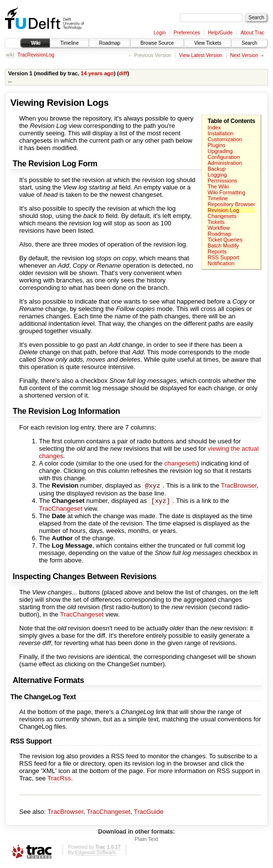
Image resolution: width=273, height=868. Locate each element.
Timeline (69, 43)
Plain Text (146, 841)
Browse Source (157, 43)
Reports (217, 251)
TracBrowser (239, 486)
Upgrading (220, 151)
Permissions (222, 181)
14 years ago (97, 73)
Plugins (216, 145)
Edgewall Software (95, 854)
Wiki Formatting (226, 192)
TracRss (59, 780)
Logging (217, 175)
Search (249, 43)
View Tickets (208, 43)
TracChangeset (61, 511)
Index (214, 127)
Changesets (222, 216)
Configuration (224, 157)
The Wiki (218, 186)
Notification (221, 263)
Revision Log (223, 210)
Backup (217, 169)
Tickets (216, 222)
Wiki (35, 43)
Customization (225, 139)
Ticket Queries (225, 240)
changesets (181, 463)
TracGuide (148, 814)
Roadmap (110, 43)
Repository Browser (231, 204)
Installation (221, 133)
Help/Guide (220, 33)
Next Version (244, 55)
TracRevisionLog (36, 55)
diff (123, 73)
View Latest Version (201, 55)
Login (160, 33)
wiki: (11, 55)
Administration (225, 163)
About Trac (252, 33)
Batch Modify (223, 246)
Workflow (219, 228)
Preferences (187, 33)
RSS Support (223, 257)
